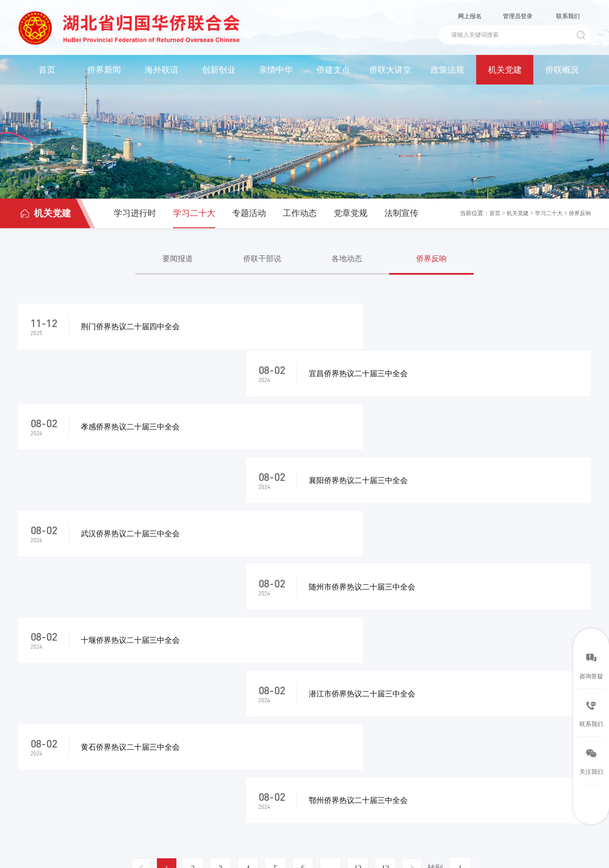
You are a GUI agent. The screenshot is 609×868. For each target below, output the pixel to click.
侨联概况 (562, 70)
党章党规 (351, 213)
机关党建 (505, 70)
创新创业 (219, 70)
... (332, 615)
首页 (47, 70)
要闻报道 (178, 259)
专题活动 (249, 213)
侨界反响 (579, 213)
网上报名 (470, 16)
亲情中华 (276, 70)
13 (387, 615)
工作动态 (300, 213)
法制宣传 (401, 213)
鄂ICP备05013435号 (178, 844)
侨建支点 (333, 70)
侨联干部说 (262, 259)
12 (359, 615)
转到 (439, 614)
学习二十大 (194, 213)
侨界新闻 (104, 70)
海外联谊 (162, 70)
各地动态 (347, 259)
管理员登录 (518, 16)
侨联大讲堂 (390, 70)
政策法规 (447, 70)
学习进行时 (135, 213)
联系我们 (568, 16)
